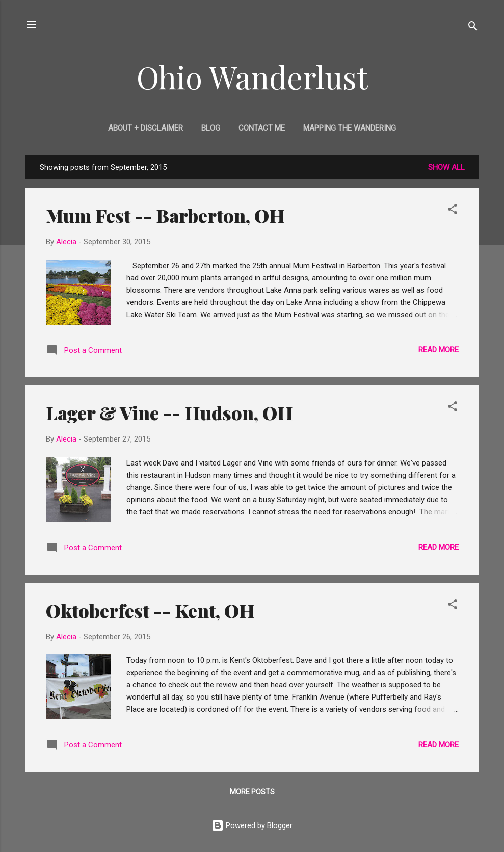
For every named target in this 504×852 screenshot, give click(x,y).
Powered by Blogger (252, 825)
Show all (446, 167)
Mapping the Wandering (350, 128)
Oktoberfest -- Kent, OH (150, 610)
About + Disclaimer (145, 128)
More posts (252, 792)
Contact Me (262, 128)
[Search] (473, 28)
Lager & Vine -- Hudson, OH (169, 412)
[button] (453, 211)
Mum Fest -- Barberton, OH (165, 215)
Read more (439, 350)
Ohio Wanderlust (252, 76)
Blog (211, 128)
